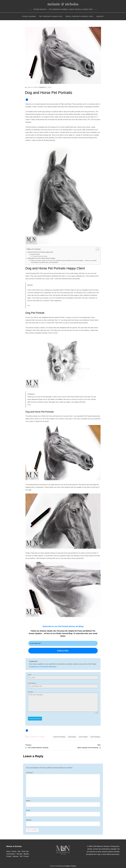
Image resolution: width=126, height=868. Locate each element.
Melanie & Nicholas (63, 4)
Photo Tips (25, 851)
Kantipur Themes (70, 865)
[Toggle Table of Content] (96, 249)
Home (8, 851)
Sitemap (16, 856)
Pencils (14, 851)
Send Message (35, 719)
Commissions (11, 853)
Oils (19, 851)
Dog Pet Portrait (35, 254)
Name (30, 675)
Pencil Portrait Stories (35, 736)
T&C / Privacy (24, 856)
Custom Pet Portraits (59, 736)
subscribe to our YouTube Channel (42, 667)
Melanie (26, 853)
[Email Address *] (63, 643)
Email (28, 810)
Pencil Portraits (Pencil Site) (79, 16)
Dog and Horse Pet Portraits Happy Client (41, 252)
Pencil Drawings (95, 736)
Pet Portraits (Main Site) (51, 16)
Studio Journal (29, 16)
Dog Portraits (72, 736)
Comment (30, 772)
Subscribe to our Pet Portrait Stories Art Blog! (42, 258)
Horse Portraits (83, 736)
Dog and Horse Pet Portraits (40, 256)
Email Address (32, 683)
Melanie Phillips (33, 87)
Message (31, 692)
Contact (100, 16)
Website (29, 819)
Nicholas (19, 853)
